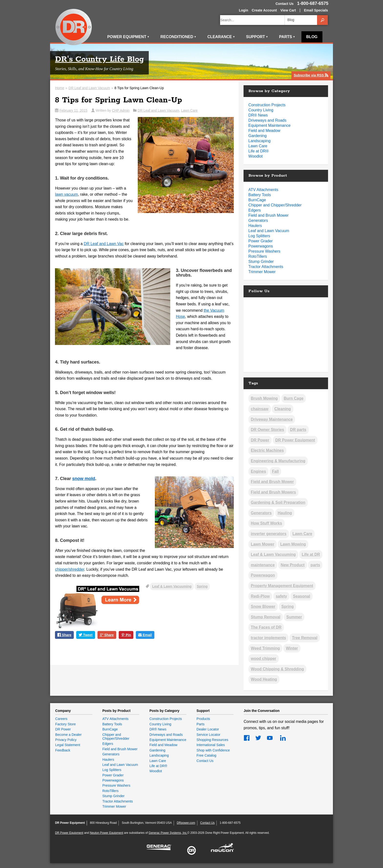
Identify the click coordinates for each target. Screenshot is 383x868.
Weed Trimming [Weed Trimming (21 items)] (265, 648)
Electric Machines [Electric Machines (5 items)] (267, 450)
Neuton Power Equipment (107, 833)
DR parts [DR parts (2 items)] (298, 430)
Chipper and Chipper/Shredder (275, 205)
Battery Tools (260, 195)
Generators (258, 220)
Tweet (86, 635)
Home (59, 88)
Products (203, 719)
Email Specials (316, 10)
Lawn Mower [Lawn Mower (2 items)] (263, 544)
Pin (126, 635)
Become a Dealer (68, 735)
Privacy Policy (66, 740)
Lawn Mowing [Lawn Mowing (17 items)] (293, 544)
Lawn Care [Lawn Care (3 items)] (302, 534)
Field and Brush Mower (269, 215)
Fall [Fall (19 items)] (276, 471)
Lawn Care (189, 110)
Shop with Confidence (213, 750)
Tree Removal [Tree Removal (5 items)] (305, 638)
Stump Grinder (261, 262)
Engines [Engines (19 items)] (258, 471)
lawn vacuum (66, 194)
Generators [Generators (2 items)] (261, 513)
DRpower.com (186, 823)
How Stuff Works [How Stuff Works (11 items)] (266, 523)
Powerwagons (261, 246)
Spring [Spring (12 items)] (288, 606)
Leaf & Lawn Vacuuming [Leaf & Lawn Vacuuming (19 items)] (273, 554)
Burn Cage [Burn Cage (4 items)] (294, 398)
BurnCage (257, 200)
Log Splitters (259, 236)
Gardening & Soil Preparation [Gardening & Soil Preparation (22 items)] (278, 502)
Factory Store (65, 724)
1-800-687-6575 (313, 3)
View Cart (288, 10)
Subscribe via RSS (311, 76)
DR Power (63, 729)
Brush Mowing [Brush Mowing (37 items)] (264, 398)
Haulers (255, 226)
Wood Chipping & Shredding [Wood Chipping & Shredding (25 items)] (277, 669)
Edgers (255, 210)
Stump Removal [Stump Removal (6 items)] (266, 617)
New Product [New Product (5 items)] (293, 565)
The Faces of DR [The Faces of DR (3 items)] (266, 627)
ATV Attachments (263, 190)
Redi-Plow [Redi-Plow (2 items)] (260, 596)
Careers (61, 719)
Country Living (261, 110)
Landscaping (260, 141)
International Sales (211, 745)
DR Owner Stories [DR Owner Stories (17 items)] (267, 430)
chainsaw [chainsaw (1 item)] (260, 409)
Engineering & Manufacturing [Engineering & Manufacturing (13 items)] (278, 461)
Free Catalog (207, 755)
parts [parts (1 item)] (315, 565)
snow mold (84, 479)
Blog (312, 37)
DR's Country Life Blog (99, 59)
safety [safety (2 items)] (281, 596)
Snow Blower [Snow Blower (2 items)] (263, 606)
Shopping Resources (213, 740)
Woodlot (255, 156)
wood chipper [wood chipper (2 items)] (264, 659)
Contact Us (285, 4)
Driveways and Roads (267, 120)
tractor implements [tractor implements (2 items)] (268, 638)
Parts (287, 37)
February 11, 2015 (73, 110)
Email (145, 635)
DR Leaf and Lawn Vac (104, 244)
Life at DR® (259, 151)
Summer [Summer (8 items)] (294, 617)
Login (244, 10)
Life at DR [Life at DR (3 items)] (311, 554)
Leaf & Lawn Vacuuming (172, 586)
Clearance (221, 37)
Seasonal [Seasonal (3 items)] (301, 596)
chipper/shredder (69, 569)
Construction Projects (267, 105)
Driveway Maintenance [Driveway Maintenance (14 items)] (272, 419)
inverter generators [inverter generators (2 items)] (269, 534)
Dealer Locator (208, 729)
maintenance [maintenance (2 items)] (263, 565)
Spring (202, 586)
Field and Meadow (264, 131)
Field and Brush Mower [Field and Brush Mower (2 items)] (272, 482)
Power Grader (261, 241)
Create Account (264, 10)
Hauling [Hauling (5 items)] (285, 513)
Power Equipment (128, 37)
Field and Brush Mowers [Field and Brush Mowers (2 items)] (273, 492)
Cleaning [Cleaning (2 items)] (283, 409)
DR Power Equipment (74, 27)
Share (64, 635)
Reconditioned (178, 37)
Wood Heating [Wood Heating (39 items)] (264, 679)
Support (257, 37)
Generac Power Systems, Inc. (168, 833)
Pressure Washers (264, 251)
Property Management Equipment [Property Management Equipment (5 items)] (282, 586)
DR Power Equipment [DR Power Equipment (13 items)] (295, 440)
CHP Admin (121, 110)
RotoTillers (258, 256)
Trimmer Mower (262, 272)
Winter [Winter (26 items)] (292, 648)
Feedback (63, 750)
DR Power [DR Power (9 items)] (260, 440)
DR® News (258, 115)
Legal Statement (68, 745)
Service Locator (208, 735)
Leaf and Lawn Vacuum (269, 231)
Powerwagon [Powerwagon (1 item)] (263, 575)
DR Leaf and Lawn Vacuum (89, 88)
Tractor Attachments (266, 267)
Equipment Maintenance (270, 125)
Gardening (258, 136)
